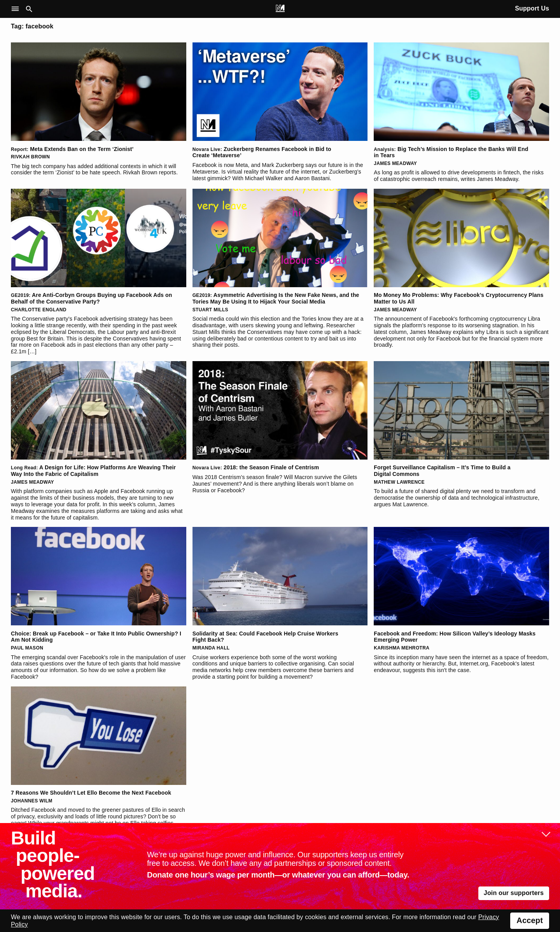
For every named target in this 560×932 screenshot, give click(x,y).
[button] (17, 9)
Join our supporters (514, 893)
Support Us (532, 8)
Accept (530, 920)
